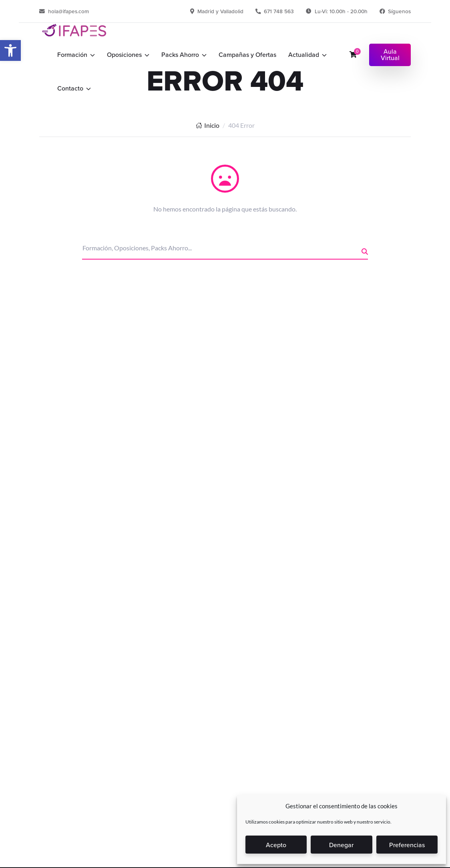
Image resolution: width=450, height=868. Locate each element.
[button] (10, 50)
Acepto (276, 845)
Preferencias (407, 845)
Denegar (341, 845)
